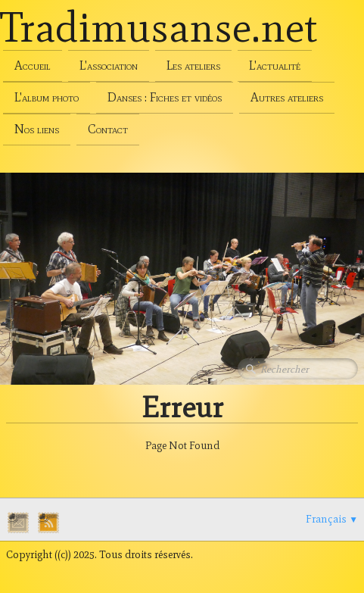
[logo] (159, 31)
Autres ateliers (287, 97)
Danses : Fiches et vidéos (165, 97)
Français (332, 519)
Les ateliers (193, 66)
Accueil (33, 66)
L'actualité (275, 66)
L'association (109, 66)
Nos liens (37, 129)
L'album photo (47, 97)
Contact (108, 129)
